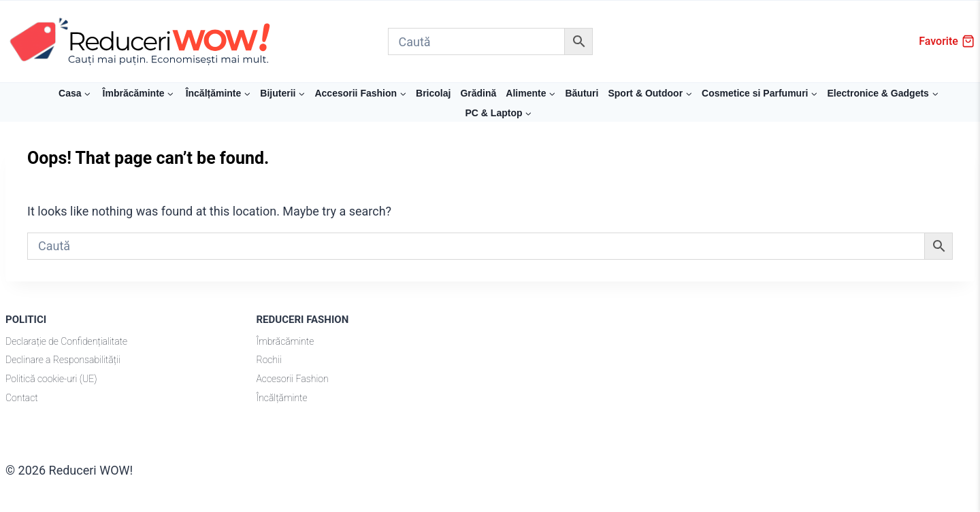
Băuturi (582, 93)
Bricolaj (433, 93)
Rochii (269, 360)
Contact (22, 398)
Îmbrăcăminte (285, 341)
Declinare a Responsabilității (63, 360)
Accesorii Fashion (293, 379)
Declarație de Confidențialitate (66, 341)
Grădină (478, 93)
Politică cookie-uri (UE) (51, 379)
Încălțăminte (282, 398)
